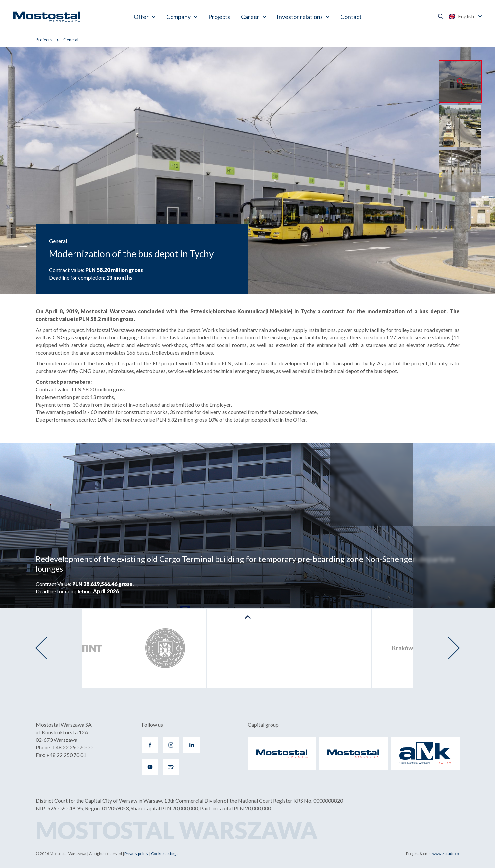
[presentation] (41, 648)
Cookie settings (165, 854)
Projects (219, 17)
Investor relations (300, 17)
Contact (351, 17)
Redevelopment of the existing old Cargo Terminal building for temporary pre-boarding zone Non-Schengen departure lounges (245, 564)
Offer (141, 17)
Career (250, 17)
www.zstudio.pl (446, 854)
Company (178, 17)
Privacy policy (136, 854)
